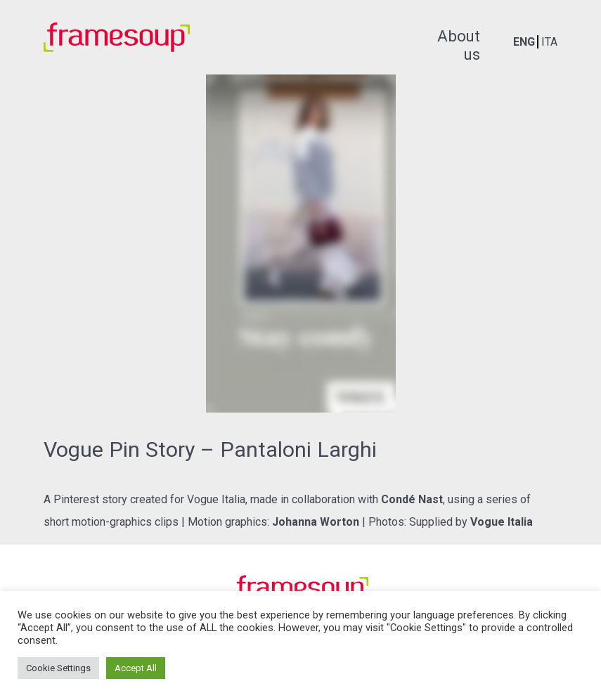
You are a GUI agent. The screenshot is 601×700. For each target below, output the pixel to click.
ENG (524, 42)
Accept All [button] (136, 668)
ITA (549, 42)
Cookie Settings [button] (58, 668)
